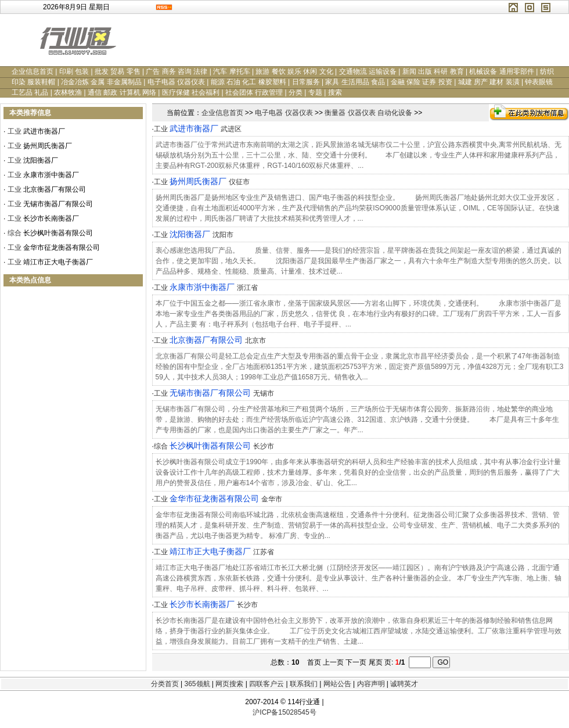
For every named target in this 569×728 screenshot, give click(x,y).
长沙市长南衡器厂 (51, 218)
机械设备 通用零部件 (501, 71)
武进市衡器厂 (44, 131)
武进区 (231, 129)
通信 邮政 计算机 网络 (122, 92)
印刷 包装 (74, 71)
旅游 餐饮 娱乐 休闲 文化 (294, 71)
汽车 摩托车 (231, 71)
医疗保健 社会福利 (191, 92)
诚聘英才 (404, 684)
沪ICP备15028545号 (284, 712)
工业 (15, 131)
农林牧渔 (68, 92)
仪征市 (239, 182)
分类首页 (165, 684)
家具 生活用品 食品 (355, 82)
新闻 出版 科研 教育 (433, 71)
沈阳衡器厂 (41, 160)
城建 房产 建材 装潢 (489, 82)
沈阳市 (223, 235)
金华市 (272, 499)
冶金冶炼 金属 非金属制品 (101, 82)
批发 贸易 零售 (118, 71)
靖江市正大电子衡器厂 (58, 262)
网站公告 (337, 684)
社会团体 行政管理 (254, 92)
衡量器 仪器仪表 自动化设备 (368, 113)
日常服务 (306, 82)
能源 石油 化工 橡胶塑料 (249, 82)
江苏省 (264, 552)
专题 (315, 92)
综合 (15, 233)
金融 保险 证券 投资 (422, 82)
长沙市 (264, 446)
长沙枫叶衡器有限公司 (58, 233)
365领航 (197, 684)
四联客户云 (267, 684)
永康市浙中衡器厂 (51, 175)
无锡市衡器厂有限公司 (58, 204)
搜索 (335, 92)
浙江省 (247, 288)
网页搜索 (229, 684)
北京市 (255, 340)
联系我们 (304, 684)
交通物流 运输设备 (368, 71)
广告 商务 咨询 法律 (177, 71)
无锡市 (264, 393)
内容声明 (371, 684)
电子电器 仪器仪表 (176, 82)
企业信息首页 (33, 71)
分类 (296, 92)
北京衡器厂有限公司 (55, 189)
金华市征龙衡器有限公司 (62, 248)
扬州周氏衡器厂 (48, 146)
